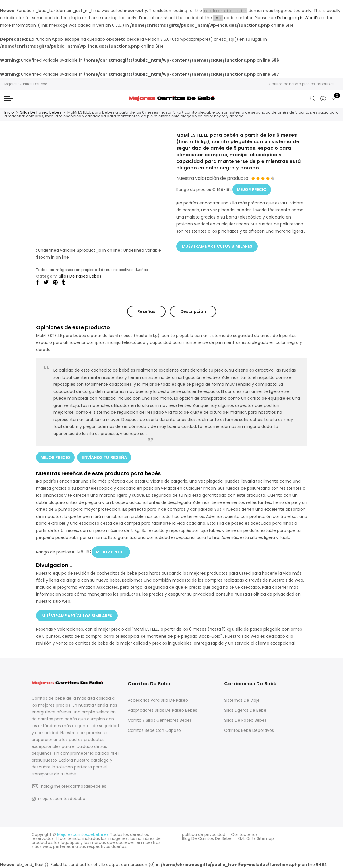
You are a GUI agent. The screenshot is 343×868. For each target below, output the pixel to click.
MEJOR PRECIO (252, 190)
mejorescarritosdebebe (58, 798)
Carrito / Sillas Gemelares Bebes (160, 720)
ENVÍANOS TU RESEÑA (104, 457)
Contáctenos (244, 834)
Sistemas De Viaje (242, 700)
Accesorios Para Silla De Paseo (158, 700)
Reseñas (146, 311)
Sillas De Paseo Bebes (41, 112)
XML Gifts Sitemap (256, 838)
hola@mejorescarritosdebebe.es (74, 786)
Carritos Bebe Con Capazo (154, 730)
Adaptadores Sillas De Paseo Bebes (162, 710)
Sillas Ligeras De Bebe (245, 710)
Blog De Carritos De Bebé (207, 838)
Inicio (9, 112)
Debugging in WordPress (301, 18)
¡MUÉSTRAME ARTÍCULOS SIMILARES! (217, 246)
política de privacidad (204, 834)
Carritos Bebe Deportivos (249, 730)
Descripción (193, 311)
